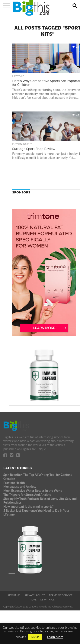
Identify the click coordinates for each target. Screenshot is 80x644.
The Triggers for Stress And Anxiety (27, 495)
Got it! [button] (35, 637)
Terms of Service (61, 595)
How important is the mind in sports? (29, 507)
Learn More (55, 637)
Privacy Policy (35, 595)
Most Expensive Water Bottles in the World (33, 491)
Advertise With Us (42, 600)
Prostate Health (14, 483)
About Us (14, 595)
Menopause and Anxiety (20, 487)
